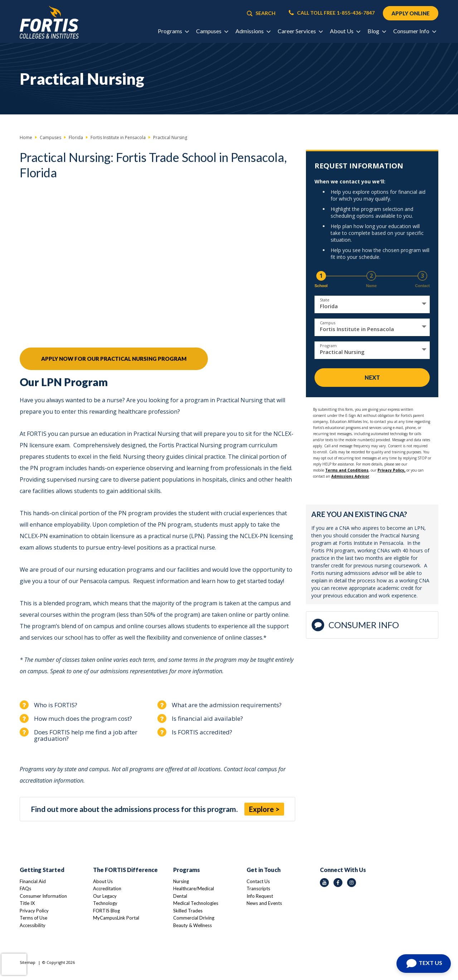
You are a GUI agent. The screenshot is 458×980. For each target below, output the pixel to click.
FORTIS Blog (106, 911)
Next (372, 377)
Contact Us (258, 881)
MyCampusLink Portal (116, 918)
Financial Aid (33, 881)
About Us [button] (345, 31)
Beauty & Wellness (193, 925)
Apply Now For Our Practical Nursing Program (114, 359)
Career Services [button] (300, 31)
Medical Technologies (196, 903)
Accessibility (33, 925)
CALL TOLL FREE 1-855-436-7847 (332, 13)
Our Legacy (105, 896)
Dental (180, 896)
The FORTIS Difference (125, 870)
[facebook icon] (338, 883)
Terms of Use (33, 918)
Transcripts (258, 888)
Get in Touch (264, 870)
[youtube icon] (324, 883)
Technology (105, 903)
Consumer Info (355, 625)
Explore (261, 809)
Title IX (27, 903)
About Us (103, 881)
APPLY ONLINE (411, 13)
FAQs (25, 888)
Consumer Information (43, 896)
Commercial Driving (194, 918)
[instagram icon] (352, 883)
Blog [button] (377, 31)
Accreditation (107, 888)
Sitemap (28, 962)
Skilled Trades (188, 911)
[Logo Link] (49, 22)
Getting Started (42, 870)
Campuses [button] (212, 31)
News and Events (264, 903)
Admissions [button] (253, 31)
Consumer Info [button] (415, 31)
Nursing (181, 881)
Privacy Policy (34, 911)
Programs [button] (173, 31)
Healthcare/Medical (194, 888)
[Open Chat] (424, 964)
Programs (187, 870)
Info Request (260, 896)
